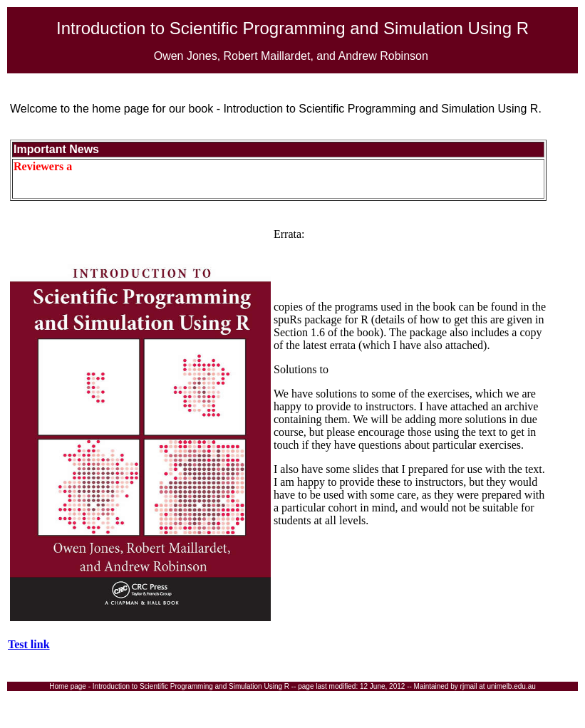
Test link (29, 644)
